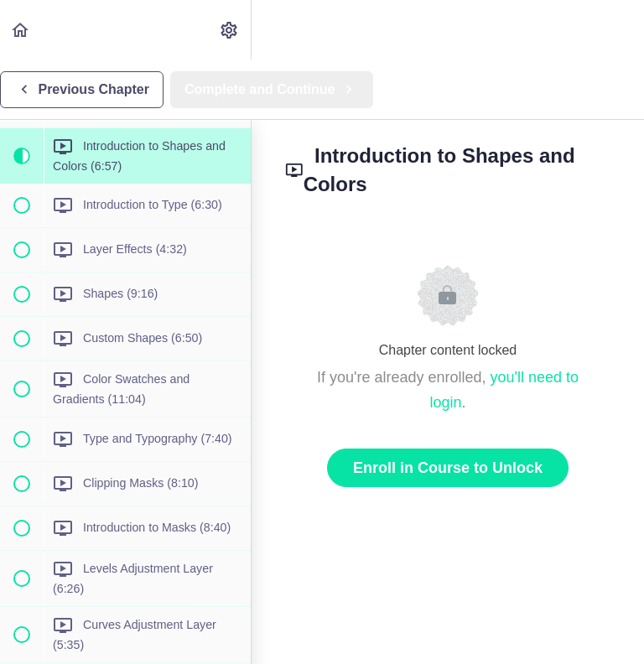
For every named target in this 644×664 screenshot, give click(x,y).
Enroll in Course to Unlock (448, 468)
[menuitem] (230, 30)
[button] (21, 30)
